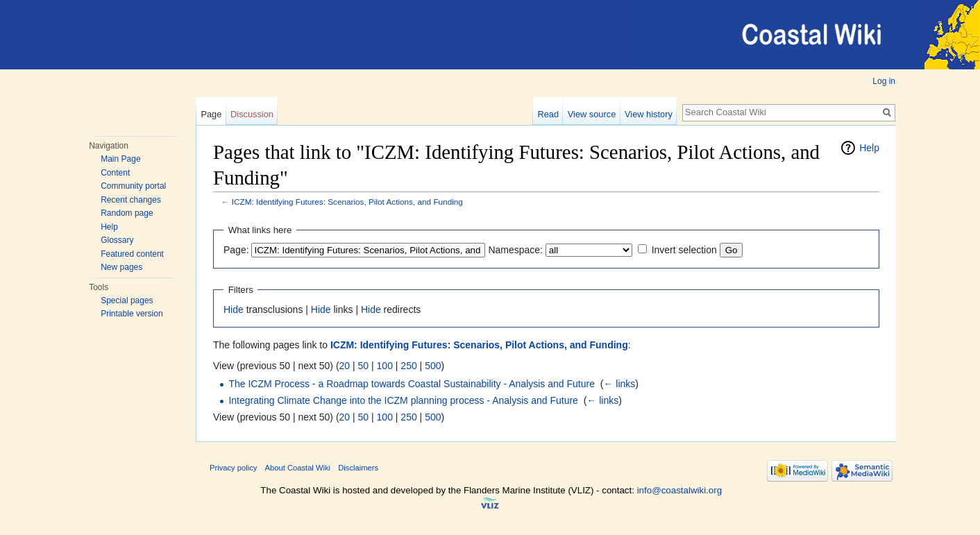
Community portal (133, 186)
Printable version (132, 314)
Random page (127, 213)
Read (548, 114)
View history (649, 114)
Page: (236, 250)
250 (408, 366)
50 (364, 366)
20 (345, 366)
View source (592, 114)
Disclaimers (358, 468)
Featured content (132, 254)
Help (109, 227)
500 (433, 366)
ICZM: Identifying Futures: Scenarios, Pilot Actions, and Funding (347, 202)
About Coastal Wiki (298, 468)
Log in (884, 81)
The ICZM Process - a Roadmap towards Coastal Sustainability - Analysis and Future (412, 384)
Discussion (252, 114)
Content (115, 173)
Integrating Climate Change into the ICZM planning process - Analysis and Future (403, 400)
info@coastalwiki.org (679, 490)
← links (619, 384)
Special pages (127, 300)
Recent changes (131, 200)
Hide (234, 309)
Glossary (117, 240)
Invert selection (684, 250)
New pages (121, 267)
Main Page (120, 159)
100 (385, 366)
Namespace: (515, 250)
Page (211, 114)
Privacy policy (233, 468)
